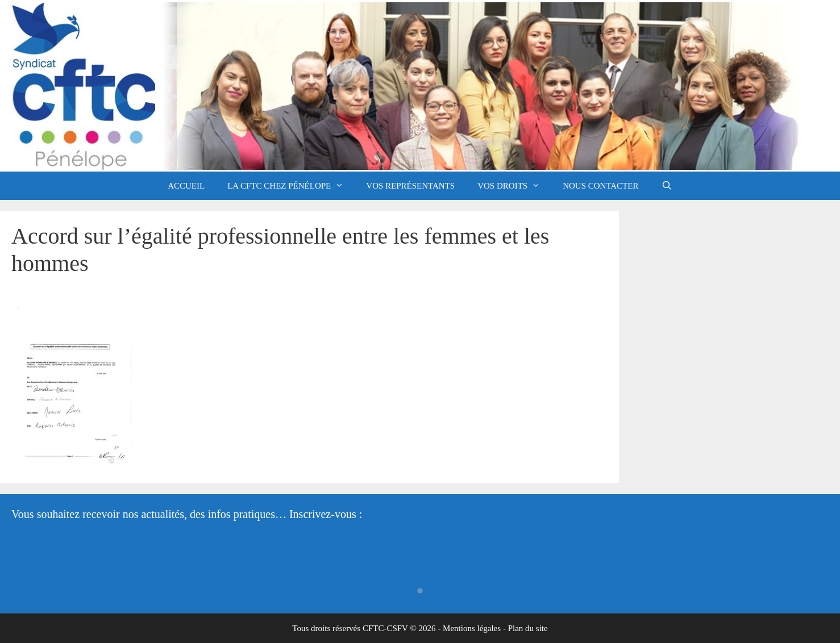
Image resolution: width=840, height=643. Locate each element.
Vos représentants (410, 186)
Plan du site (528, 628)
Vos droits (514, 186)
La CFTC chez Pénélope (291, 186)
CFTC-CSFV (385, 628)
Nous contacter (600, 186)
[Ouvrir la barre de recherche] (667, 186)
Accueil (186, 186)
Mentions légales (472, 628)
